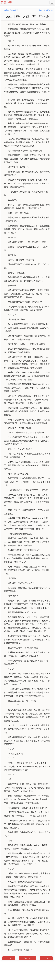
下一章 (46, 958)
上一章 (9, 958)
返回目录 (27, 958)
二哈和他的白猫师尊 (10, 10)
